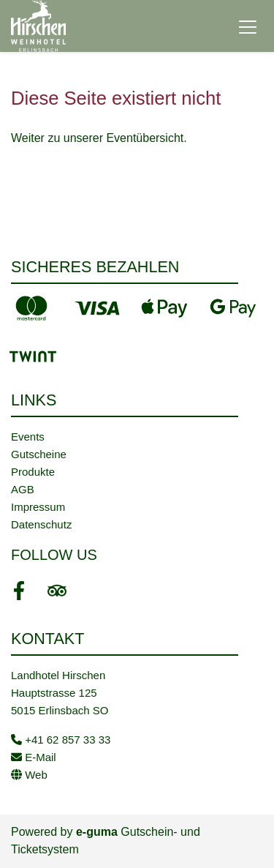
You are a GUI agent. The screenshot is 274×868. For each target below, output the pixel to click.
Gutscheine (39, 454)
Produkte (33, 472)
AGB (23, 489)
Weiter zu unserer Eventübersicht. (99, 138)
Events (28, 437)
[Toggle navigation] (248, 26)
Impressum (38, 507)
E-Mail (34, 757)
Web (29, 775)
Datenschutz (41, 524)
